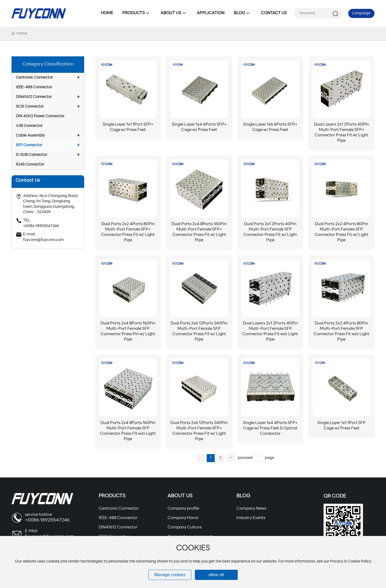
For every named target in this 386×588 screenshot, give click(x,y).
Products (112, 496)
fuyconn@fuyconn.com (43, 240)
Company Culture (185, 527)
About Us (180, 496)
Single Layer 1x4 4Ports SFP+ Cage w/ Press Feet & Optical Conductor (270, 428)
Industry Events (251, 518)
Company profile (183, 509)
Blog (243, 496)
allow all (216, 575)
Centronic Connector (119, 509)
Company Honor (183, 518)
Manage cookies (170, 575)
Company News (251, 509)
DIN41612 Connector (118, 527)
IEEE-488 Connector (118, 518)
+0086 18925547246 (41, 226)
